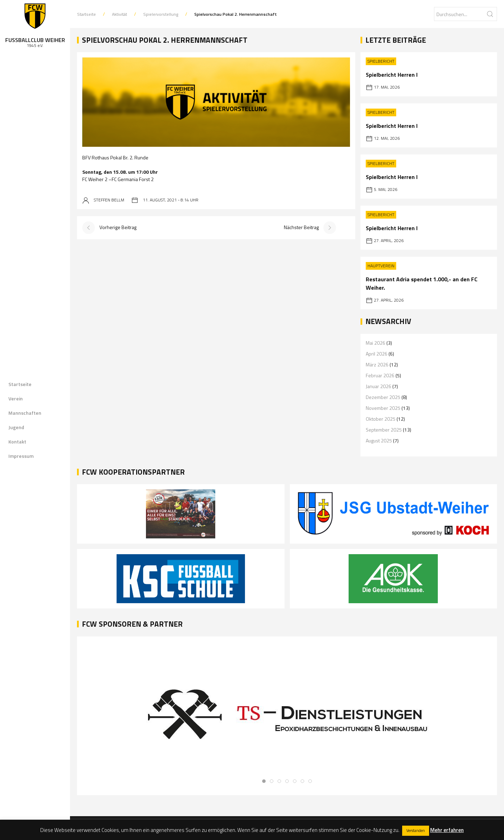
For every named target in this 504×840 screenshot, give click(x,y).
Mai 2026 (376, 343)
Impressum (21, 456)
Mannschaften (25, 413)
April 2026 (377, 354)
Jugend (16, 427)
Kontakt (17, 442)
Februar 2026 (380, 375)
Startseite (20, 384)
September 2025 (384, 430)
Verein (16, 398)
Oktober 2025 (381, 419)
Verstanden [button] (416, 831)
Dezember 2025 (383, 397)
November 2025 (383, 408)
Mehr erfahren (447, 830)
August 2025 (379, 440)
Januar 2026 (379, 386)
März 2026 (377, 364)
